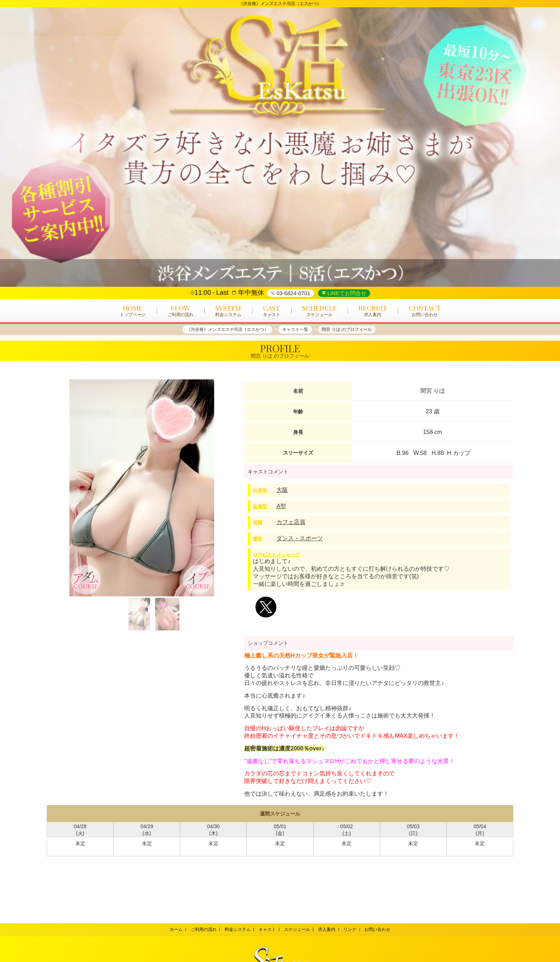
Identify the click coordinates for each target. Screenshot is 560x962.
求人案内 (330, 929)
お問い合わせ (384, 929)
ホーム (169, 929)
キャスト (266, 929)
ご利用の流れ (199, 929)
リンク (355, 929)
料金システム (235, 929)
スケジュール (298, 929)
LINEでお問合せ (346, 293)
